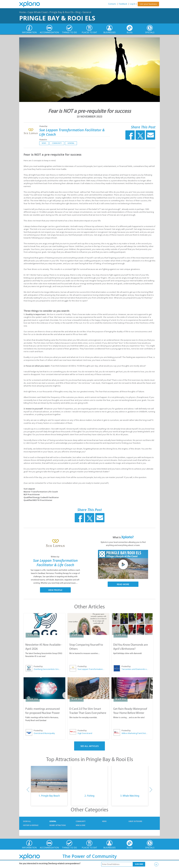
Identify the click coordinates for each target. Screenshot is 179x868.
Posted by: (44, 126)
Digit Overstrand (85, 733)
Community (57, 143)
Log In (133, 4)
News (44, 143)
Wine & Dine (80, 825)
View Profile (55, 590)
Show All (27, 821)
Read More (123, 584)
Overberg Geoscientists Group (47, 669)
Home (22, 12)
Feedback (123, 4)
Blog (78, 12)
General (87, 12)
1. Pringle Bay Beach (49, 796)
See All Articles (90, 746)
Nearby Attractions (58, 825)
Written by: (55, 557)
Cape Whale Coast (38, 12)
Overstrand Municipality (44, 733)
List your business (148, 4)
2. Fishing (90, 796)
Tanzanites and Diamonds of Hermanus (135, 669)
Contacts (112, 4)
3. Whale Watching (130, 796)
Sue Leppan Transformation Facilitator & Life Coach (72, 132)
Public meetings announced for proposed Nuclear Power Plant (43, 713)
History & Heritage (31, 825)
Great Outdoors (135, 821)
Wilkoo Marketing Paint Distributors (135, 733)
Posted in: (43, 140)
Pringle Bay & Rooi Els (62, 12)
